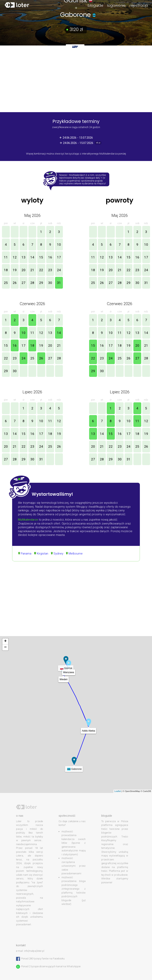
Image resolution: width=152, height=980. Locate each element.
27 (24, 283)
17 (59, 257)
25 (6, 283)
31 (59, 283)
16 (50, 257)
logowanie (116, 5)
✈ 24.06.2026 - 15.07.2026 (77, 143)
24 (59, 270)
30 (50, 283)
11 (6, 257)
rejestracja (139, 5)
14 (32, 257)
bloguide (95, 5)
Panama (26, 554)
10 (59, 245)
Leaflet (118, 791)
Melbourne (76, 554)
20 (24, 270)
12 (15, 257)
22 (41, 270)
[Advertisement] (76, 603)
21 (32, 270)
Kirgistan (43, 554)
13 (24, 257)
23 (50, 270)
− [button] (5, 647)
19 (15, 270)
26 (15, 283)
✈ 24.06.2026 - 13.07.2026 (76, 138)
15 (41, 257)
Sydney (58, 554)
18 (6, 270)
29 (41, 283)
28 (32, 283)
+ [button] (5, 641)
